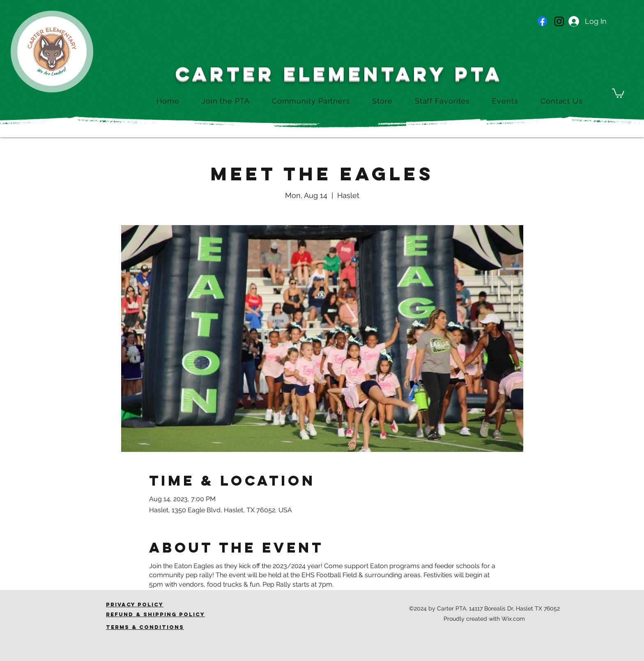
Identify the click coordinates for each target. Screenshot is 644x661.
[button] (618, 93)
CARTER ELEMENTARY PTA (339, 74)
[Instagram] (559, 21)
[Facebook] (542, 21)
